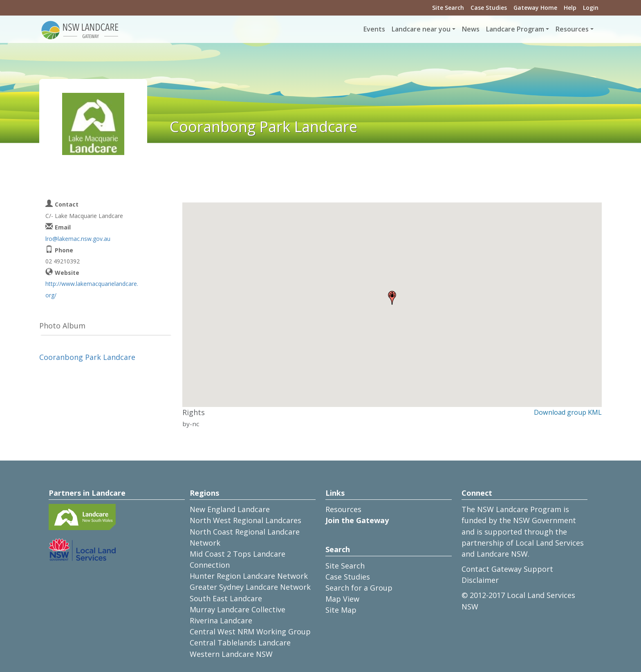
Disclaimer (480, 580)
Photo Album (62, 326)
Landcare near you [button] (421, 29)
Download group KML (568, 412)
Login (591, 8)
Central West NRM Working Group (250, 632)
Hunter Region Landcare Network (249, 576)
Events (374, 29)
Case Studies (489, 8)
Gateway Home (535, 8)
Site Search (448, 8)
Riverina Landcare (221, 620)
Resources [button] (572, 29)
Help (570, 8)
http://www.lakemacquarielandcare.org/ (92, 289)
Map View (342, 599)
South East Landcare (226, 598)
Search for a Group (359, 588)
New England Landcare (230, 509)
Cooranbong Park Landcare (87, 357)
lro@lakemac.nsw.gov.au (78, 239)
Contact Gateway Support (507, 569)
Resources (343, 509)
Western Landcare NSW (231, 654)
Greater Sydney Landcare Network (250, 587)
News (471, 29)
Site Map (341, 610)
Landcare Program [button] (515, 29)
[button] (392, 298)
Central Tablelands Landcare (240, 643)
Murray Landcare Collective (238, 609)
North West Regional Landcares (245, 520)
